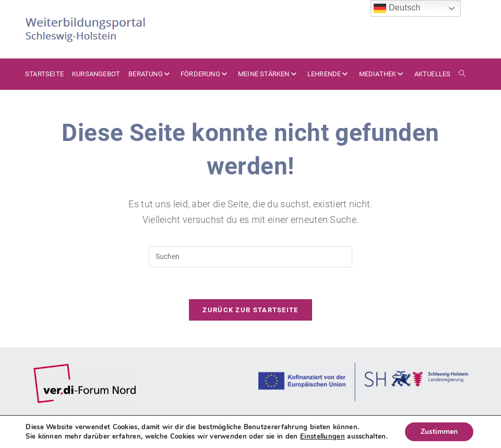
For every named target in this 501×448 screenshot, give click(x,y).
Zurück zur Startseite (250, 310)
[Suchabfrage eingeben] (250, 257)
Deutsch (397, 8)
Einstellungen (323, 437)
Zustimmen (439, 432)
